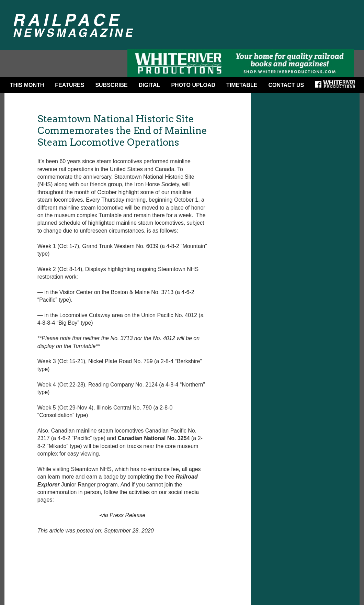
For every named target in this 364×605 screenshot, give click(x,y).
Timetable (242, 85)
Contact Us (286, 85)
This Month (27, 85)
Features (70, 85)
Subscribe (111, 85)
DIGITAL (150, 85)
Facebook (320, 87)
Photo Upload (193, 85)
